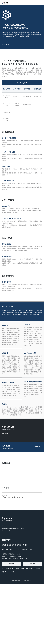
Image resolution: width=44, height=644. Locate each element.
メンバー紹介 (16, 568)
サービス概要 (24, 568)
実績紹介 (32, 568)
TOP (3, 568)
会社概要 (8, 568)
